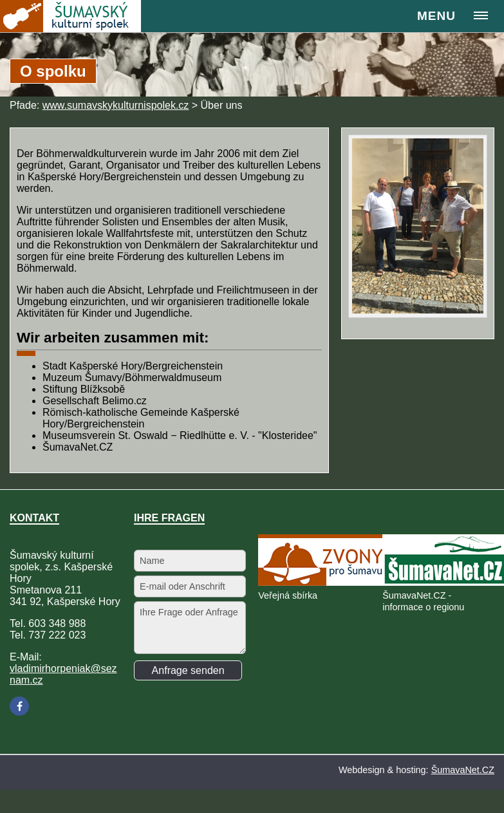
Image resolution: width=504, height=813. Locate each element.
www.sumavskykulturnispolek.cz (116, 105)
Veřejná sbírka (288, 595)
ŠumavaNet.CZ (463, 770)
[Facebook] (19, 706)
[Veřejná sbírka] (322, 582)
